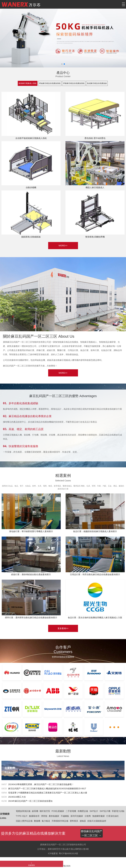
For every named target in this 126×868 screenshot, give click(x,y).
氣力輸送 (46, 821)
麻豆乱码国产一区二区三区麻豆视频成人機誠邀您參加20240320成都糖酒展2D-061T (47, 789)
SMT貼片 (94, 811)
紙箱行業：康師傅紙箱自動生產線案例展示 (31, 574)
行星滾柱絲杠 (113, 816)
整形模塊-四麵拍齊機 (95, 237)
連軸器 (83, 821)
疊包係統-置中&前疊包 (95, 138)
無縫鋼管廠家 (99, 816)
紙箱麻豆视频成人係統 (28, 83)
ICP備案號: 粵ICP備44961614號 (63, 853)
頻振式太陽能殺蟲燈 (97, 821)
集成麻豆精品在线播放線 (97, 83)
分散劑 (88, 816)
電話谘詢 (67, 866)
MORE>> (63, 246)
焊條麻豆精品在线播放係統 (74, 83)
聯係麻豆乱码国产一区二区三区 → (92, 833)
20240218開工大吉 (17, 797)
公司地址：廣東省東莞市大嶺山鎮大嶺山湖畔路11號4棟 (63, 849)
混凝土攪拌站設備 (24, 821)
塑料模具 (74, 821)
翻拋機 (37, 821)
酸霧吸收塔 (34, 816)
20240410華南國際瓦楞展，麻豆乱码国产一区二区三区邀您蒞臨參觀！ (41, 784)
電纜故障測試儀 (23, 811)
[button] (62, 64)
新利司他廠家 (77, 816)
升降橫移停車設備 (60, 821)
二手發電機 (71, 811)
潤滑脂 (44, 816)
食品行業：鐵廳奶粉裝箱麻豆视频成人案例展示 (95, 531)
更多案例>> (63, 628)
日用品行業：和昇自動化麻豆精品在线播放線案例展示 (95, 574)
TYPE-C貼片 (22, 816)
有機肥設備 (83, 811)
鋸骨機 (35, 811)
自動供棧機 (31, 187)
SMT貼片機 (105, 811)
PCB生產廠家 (58, 811)
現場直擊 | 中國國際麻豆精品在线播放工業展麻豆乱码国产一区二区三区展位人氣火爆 (48, 793)
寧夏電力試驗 (118, 811)
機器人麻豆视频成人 (95, 187)
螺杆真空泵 (45, 811)
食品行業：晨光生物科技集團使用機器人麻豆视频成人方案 (95, 618)
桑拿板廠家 (54, 816)
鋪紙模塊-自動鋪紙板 (31, 237)
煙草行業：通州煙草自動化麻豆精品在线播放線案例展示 (31, 618)
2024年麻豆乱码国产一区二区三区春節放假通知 (30, 801)
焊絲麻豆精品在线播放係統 (50, 83)
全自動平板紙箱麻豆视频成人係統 (31, 138)
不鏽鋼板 (65, 816)
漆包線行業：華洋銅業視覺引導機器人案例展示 (31, 531)
